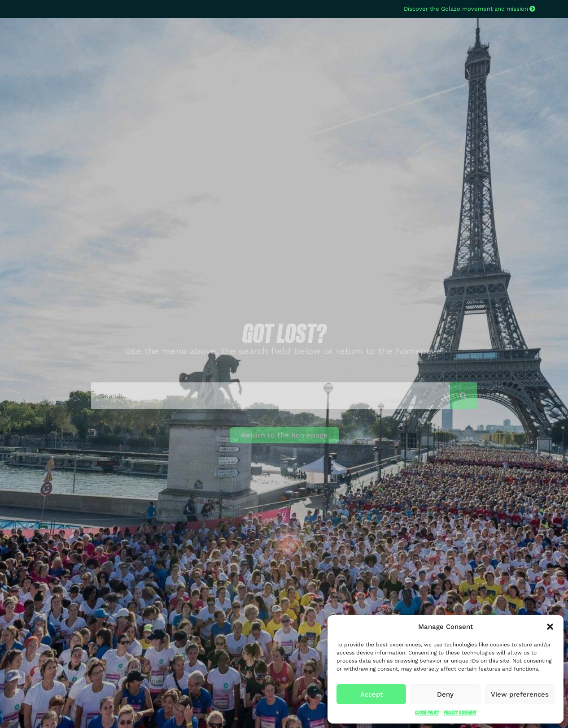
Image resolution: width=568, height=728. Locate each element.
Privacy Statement (460, 713)
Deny (445, 694)
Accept (371, 694)
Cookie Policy (427, 713)
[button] (550, 627)
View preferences (520, 694)
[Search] (463, 396)
